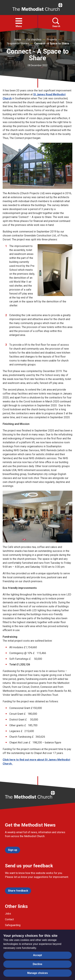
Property (52, 40)
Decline (37, 964)
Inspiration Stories (18, 43)
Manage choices (38, 973)
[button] (19, 21)
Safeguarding (13, 925)
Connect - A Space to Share (52, 43)
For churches (34, 40)
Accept (37, 955)
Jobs (8, 914)
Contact (9, 919)
